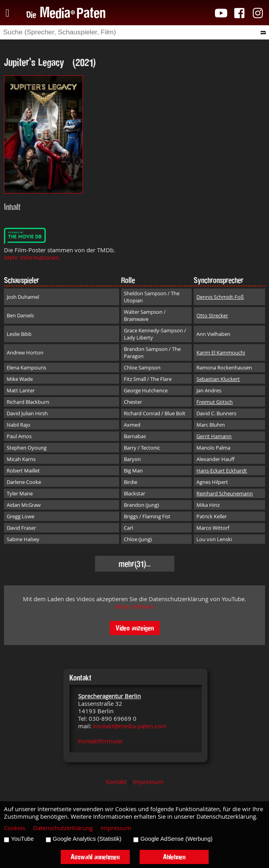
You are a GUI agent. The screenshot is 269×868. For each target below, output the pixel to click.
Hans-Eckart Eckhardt (222, 471)
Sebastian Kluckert (218, 379)
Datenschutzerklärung (63, 828)
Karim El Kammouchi (221, 352)
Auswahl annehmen (95, 857)
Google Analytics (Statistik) (87, 839)
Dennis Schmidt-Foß (220, 297)
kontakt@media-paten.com (130, 726)
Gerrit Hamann (214, 436)
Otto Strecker (212, 315)
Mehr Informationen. (32, 258)
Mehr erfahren (134, 606)
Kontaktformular (101, 741)
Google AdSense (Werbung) (177, 839)
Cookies (15, 828)
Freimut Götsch (215, 402)
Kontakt (116, 782)
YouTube (22, 839)
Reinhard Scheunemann (225, 493)
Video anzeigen (135, 628)
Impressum (148, 782)
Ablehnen (174, 857)
